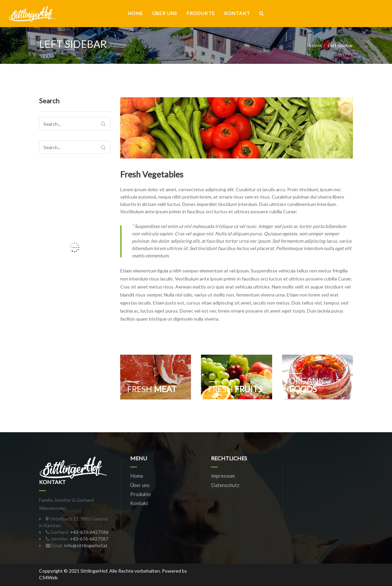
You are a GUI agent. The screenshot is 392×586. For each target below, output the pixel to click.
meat (152, 389)
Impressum (223, 476)
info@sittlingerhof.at (86, 545)
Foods (308, 385)
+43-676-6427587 (89, 539)
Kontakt (237, 13)
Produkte (201, 13)
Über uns (165, 13)
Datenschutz (225, 485)
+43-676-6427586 (89, 532)
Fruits (235, 389)
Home (136, 13)
